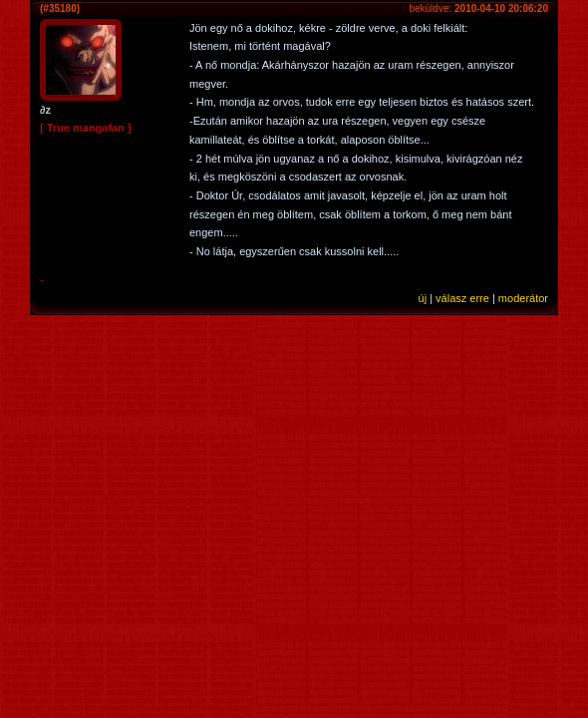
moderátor (523, 298)
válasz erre (462, 298)
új (423, 298)
